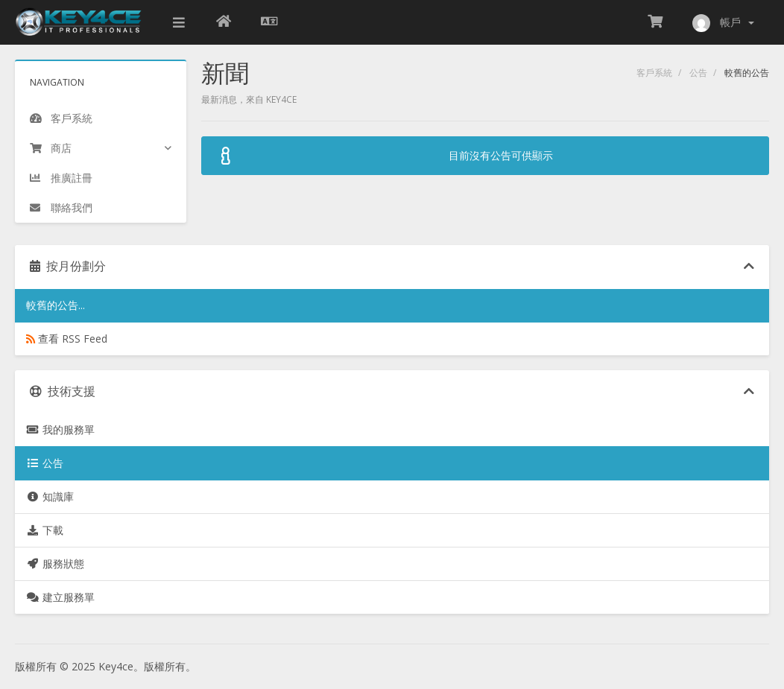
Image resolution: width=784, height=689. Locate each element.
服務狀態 (55, 563)
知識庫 (50, 496)
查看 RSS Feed (67, 339)
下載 (45, 530)
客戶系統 (654, 73)
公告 (698, 73)
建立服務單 (60, 597)
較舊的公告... (56, 305)
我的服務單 (60, 429)
